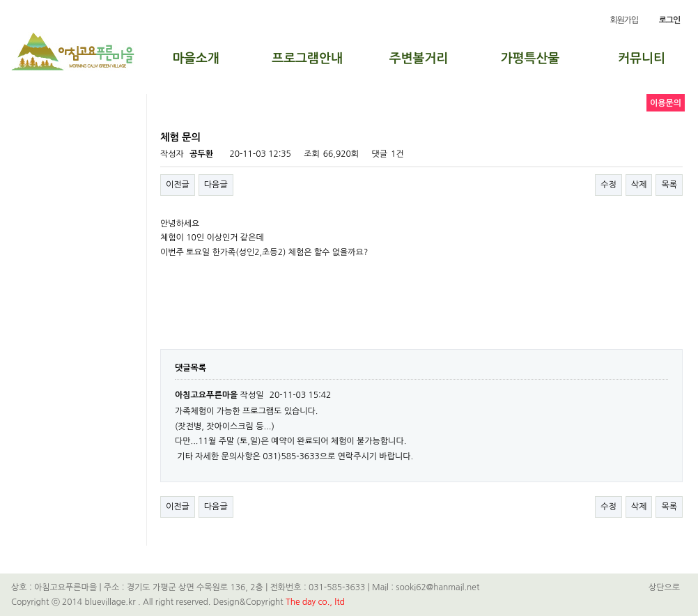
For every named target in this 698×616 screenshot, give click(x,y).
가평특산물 (530, 59)
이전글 (178, 185)
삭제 (639, 185)
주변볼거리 (419, 59)
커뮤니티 (642, 59)
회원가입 (623, 20)
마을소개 (196, 59)
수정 (608, 185)
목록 (669, 185)
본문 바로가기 (0, 0)
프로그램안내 (307, 59)
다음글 (216, 185)
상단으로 (664, 587)
